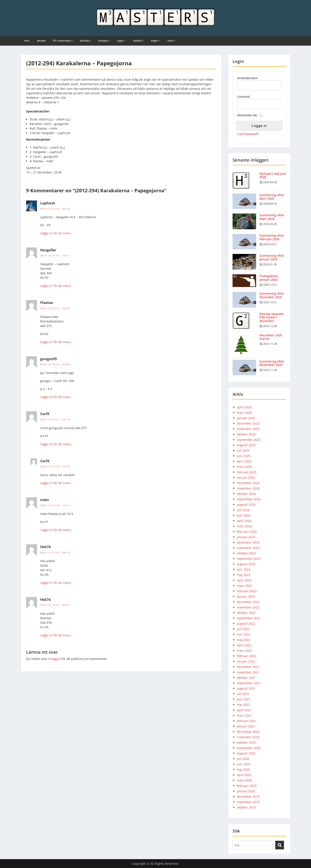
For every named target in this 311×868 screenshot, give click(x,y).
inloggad (54, 659)
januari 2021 (246, 726)
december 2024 (248, 483)
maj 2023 (243, 575)
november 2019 (248, 802)
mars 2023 (244, 586)
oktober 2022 (246, 613)
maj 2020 (243, 769)
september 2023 (249, 559)
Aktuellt (41, 41)
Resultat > (85, 41)
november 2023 (248, 548)
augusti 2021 (246, 688)
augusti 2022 (246, 623)
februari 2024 (247, 532)
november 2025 (248, 429)
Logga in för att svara (55, 233)
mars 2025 (244, 467)
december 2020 (248, 732)
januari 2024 (246, 537)
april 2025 (244, 461)
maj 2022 (243, 640)
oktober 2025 (246, 434)
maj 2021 (243, 705)
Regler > (156, 41)
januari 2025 (246, 477)
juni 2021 (244, 699)
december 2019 (248, 797)
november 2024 (248, 488)
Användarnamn (248, 78)
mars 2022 (244, 651)
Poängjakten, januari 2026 (269, 278)
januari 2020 (246, 791)
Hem (27, 41)
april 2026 (244, 407)
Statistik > (138, 41)
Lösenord (244, 97)
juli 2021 (243, 694)
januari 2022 (246, 661)
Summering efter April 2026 (272, 197)
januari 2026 (246, 418)
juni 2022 (244, 634)
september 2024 (249, 499)
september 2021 (249, 683)
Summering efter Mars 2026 (272, 217)
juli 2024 (243, 510)
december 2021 (248, 667)
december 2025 (248, 423)
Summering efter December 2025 (272, 295)
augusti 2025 (246, 445)
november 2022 (248, 607)
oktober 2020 (246, 742)
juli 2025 (243, 450)
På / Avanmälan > (63, 41)
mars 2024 (244, 526)
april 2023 (244, 580)
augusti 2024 (246, 505)
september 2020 (249, 748)
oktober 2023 (246, 553)
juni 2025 (244, 456)
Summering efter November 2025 (272, 363)
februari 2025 (247, 472)
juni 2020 (244, 764)
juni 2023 (244, 569)
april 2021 (244, 710)
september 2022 (249, 618)
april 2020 (244, 775)
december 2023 (248, 542)
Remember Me (247, 115)
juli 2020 (243, 759)
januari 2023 (246, 596)
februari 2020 (247, 786)
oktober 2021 (246, 678)
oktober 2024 (246, 494)
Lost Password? (248, 134)
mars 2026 (244, 413)
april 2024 (244, 521)
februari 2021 (247, 721)
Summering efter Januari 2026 (272, 257)
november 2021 (248, 672)
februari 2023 (247, 591)
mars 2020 (244, 780)
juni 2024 (244, 515)
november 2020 (248, 737)
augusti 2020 (246, 753)
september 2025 (249, 440)
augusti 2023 (246, 564)
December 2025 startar (271, 337)
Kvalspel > (104, 41)
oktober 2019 (246, 807)
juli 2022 (243, 629)
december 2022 (248, 602)
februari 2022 (247, 656)
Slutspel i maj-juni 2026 (273, 175)
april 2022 (244, 645)
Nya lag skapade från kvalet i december (271, 317)
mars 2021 (244, 715)
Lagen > (121, 41)
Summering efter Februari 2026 (272, 237)
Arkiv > (171, 41)
